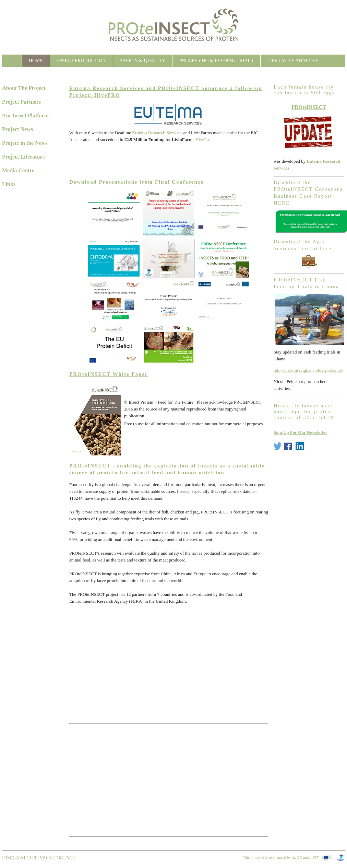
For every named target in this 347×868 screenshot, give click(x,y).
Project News (17, 129)
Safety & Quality (143, 61)
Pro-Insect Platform (25, 115)
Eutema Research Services (157, 133)
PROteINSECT (309, 107)
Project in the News (25, 143)
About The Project (24, 88)
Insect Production (81, 61)
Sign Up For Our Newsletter (300, 432)
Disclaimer (17, 858)
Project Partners (21, 102)
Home (36, 61)
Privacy (43, 858)
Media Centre (18, 170)
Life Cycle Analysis (293, 61)
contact (65, 858)
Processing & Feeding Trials (216, 61)
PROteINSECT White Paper (109, 374)
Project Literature (23, 157)
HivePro (203, 140)
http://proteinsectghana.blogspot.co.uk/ (308, 370)
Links (9, 184)
